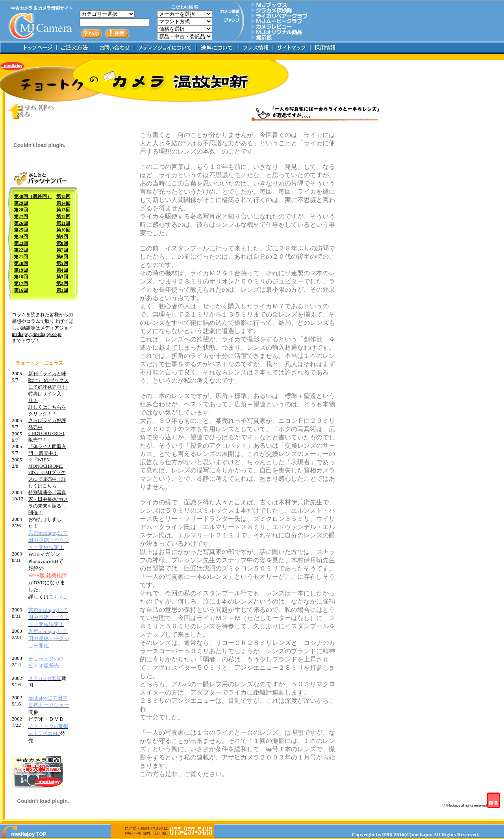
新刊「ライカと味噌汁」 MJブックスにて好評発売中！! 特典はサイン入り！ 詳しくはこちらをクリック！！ (48, 394)
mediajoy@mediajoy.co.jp (37, 334)
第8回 (62, 243)
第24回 (21, 237)
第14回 (63, 203)
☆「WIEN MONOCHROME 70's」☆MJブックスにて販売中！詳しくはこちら (47, 473)
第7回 (62, 250)
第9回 (62, 237)
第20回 (21, 263)
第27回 (21, 217)
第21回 (21, 257)
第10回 (63, 230)
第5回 (62, 263)
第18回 (21, 277)
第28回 (21, 210)
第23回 (21, 243)
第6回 (62, 257)
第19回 (21, 270)
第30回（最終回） (33, 196)
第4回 (62, 270)
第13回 (63, 210)
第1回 (62, 290)
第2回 (62, 283)
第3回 (62, 277)
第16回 (21, 290)
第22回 (21, 250)
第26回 (21, 223)
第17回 (21, 283)
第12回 (63, 217)
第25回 (21, 230)
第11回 (63, 223)
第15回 (63, 196)
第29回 (21, 203)
